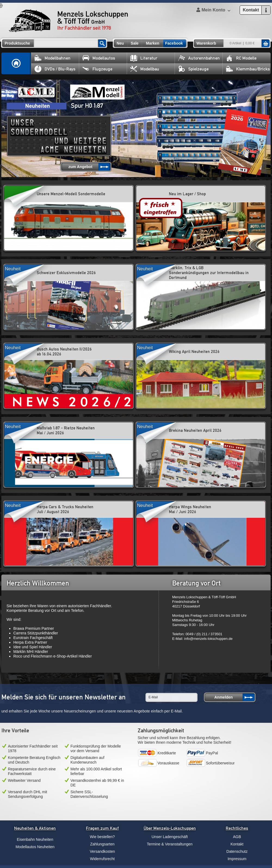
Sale (135, 43)
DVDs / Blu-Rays (55, 69)
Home (16, 63)
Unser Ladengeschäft (170, 837)
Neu (120, 43)
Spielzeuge (193, 69)
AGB (237, 837)
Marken (152, 43)
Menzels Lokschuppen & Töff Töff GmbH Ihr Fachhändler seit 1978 (68, 21)
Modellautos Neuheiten (35, 847)
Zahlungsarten (102, 844)
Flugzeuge (97, 69)
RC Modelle (241, 58)
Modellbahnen (52, 58)
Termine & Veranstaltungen (170, 844)
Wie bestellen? (102, 837)
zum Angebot (80, 167)
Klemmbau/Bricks (248, 69)
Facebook (174, 43)
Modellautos (99, 58)
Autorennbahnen (199, 58)
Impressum (237, 859)
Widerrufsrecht (102, 859)
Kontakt (237, 844)
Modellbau (145, 69)
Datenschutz (237, 851)
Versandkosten (102, 851)
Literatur (144, 58)
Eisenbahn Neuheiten (35, 839)
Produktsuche (17, 43)
